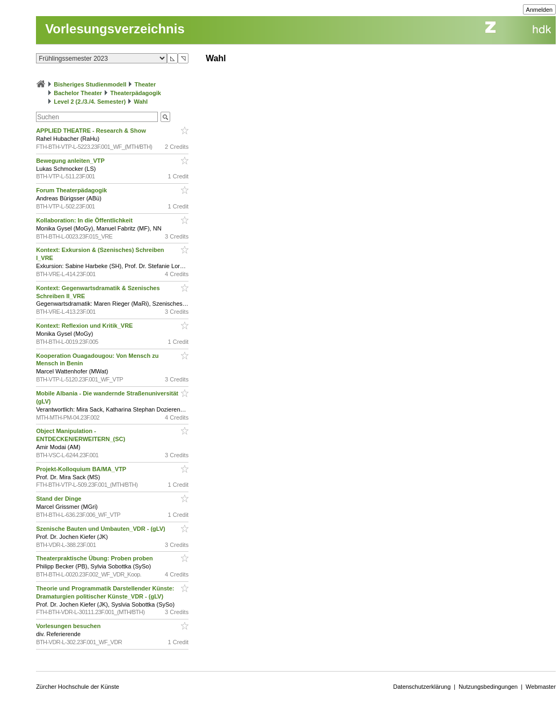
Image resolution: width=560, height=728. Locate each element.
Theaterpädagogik (136, 93)
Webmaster (541, 687)
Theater (145, 84)
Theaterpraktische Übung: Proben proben (95, 558)
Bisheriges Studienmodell (90, 84)
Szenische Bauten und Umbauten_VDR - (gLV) (101, 529)
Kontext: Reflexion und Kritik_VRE (85, 326)
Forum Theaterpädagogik (72, 190)
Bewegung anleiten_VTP (71, 161)
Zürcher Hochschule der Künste (78, 687)
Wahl (141, 102)
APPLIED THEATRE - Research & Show (92, 131)
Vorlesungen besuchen (69, 626)
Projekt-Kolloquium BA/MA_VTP (82, 469)
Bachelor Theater (78, 93)
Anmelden (540, 10)
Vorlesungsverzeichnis (115, 29)
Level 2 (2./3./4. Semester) (90, 102)
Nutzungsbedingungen (488, 687)
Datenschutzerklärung (422, 687)
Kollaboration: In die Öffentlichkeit (85, 220)
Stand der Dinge (59, 499)
